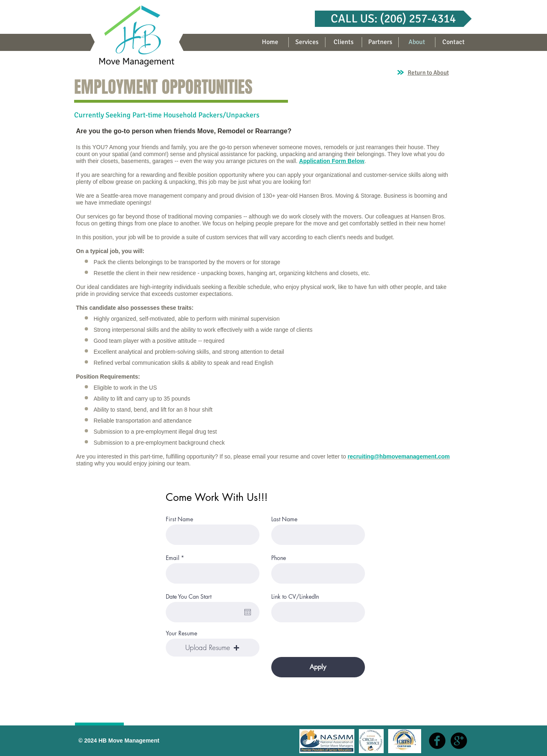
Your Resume (181, 633)
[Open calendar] (248, 612)
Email (172, 558)
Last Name (284, 519)
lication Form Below (337, 161)
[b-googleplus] (459, 741)
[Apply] (318, 667)
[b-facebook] (437, 741)
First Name (179, 519)
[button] (393, 19)
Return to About (428, 73)
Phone (279, 558)
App (304, 161)
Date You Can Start (189, 597)
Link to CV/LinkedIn (295, 597)
